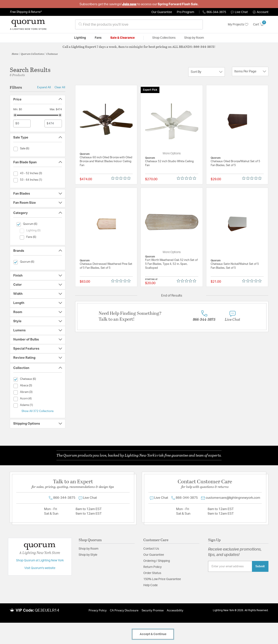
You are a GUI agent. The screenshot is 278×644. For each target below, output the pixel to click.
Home (15, 54)
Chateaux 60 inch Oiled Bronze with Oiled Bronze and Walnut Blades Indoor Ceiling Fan (106, 161)
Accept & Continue (153, 634)
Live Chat (239, 12)
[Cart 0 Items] (261, 25)
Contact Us (151, 549)
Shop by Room (89, 549)
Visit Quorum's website (40, 568)
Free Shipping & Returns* (26, 12)
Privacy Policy (98, 611)
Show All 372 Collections (38, 411)
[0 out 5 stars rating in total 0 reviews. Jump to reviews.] (122, 178)
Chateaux (52, 54)
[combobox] (139, 24)
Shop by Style (88, 555)
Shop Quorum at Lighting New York (40, 561)
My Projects (238, 25)
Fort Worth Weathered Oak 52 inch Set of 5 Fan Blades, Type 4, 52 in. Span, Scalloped (171, 264)
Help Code (151, 585)
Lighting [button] (80, 38)
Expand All (44, 87)
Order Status (152, 573)
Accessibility (175, 611)
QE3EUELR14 (47, 611)
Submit (260, 566)
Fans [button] (98, 38)
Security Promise (153, 611)
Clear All (60, 87)
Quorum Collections (32, 54)
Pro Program (185, 12)
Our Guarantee (162, 12)
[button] (261, 12)
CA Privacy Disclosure (124, 611)
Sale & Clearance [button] (122, 38)
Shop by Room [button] (194, 38)
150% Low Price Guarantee (162, 579)
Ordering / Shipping (157, 561)
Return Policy (152, 567)
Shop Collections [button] (164, 38)
